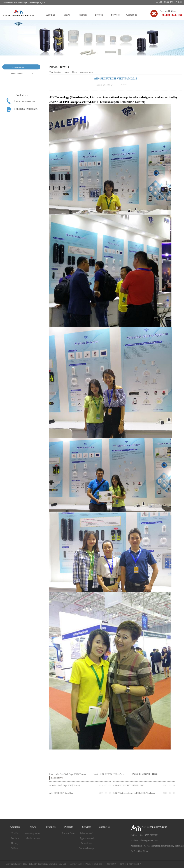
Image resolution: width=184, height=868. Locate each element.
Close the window (141, 774)
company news (87, 72)
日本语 (179, 2)
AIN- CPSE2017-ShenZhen (61, 793)
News (75, 72)
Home (66, 72)
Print (155, 774)
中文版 (159, 2)
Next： (109, 774)
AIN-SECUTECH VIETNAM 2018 (129, 785)
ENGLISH (169, 2)
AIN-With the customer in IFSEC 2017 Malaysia (134, 793)
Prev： (68, 774)
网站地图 (111, 864)
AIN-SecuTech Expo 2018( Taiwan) (65, 785)
